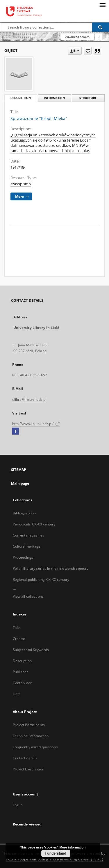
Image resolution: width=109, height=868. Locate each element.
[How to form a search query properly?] (99, 37)
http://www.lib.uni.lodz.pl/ (36, 424)
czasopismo (21, 184)
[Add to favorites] (88, 51)
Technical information (31, 736)
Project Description (28, 769)
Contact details (25, 758)
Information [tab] (54, 98)
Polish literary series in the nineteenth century (51, 568)
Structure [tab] (88, 98)
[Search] (101, 27)
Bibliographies (25, 513)
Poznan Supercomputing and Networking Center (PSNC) (54, 859)
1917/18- (18, 167)
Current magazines (29, 535)
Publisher (20, 672)
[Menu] (102, 5)
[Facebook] (16, 431)
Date (17, 694)
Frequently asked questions (35, 747)
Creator (19, 639)
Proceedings (23, 557)
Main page (20, 483)
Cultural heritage (27, 546)
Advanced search (77, 37)
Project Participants (29, 725)
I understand (56, 853)
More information (72, 847)
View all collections (28, 596)
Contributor (22, 683)
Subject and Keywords (31, 650)
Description (22, 661)
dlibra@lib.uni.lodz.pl (29, 399)
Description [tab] (21, 98)
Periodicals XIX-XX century (34, 524)
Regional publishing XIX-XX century (41, 579)
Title (16, 628)
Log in (18, 805)
